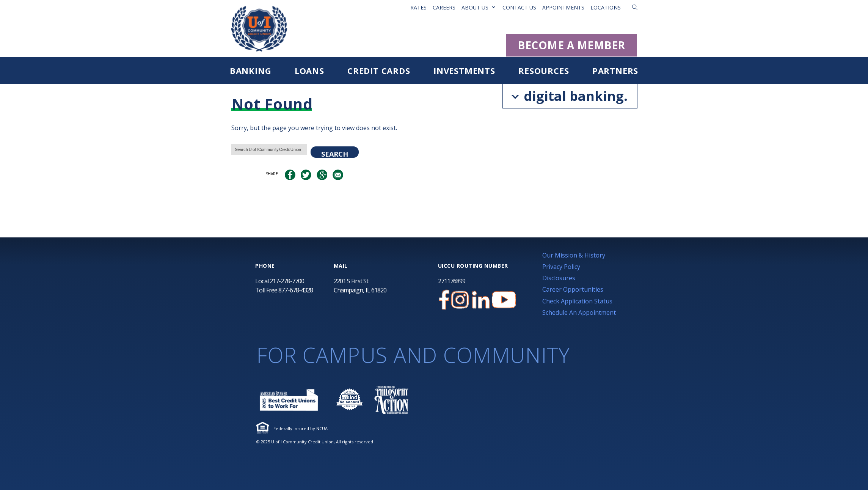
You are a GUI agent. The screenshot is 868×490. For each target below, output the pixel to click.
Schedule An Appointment (579, 313)
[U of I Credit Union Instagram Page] (460, 300)
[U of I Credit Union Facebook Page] (444, 300)
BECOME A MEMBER (571, 45)
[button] (635, 7)
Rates (418, 7)
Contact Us (519, 7)
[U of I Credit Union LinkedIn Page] (481, 300)
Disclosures (559, 278)
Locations (606, 7)
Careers (444, 7)
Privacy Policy (561, 267)
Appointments (563, 7)
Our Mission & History (574, 255)
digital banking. (569, 96)
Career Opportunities (573, 289)
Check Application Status (577, 301)
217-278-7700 (287, 281)
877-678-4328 (296, 290)
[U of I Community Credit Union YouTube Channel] (504, 300)
